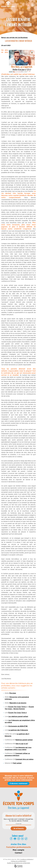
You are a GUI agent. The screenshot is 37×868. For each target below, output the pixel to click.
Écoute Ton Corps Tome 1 (17, 707)
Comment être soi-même (24, 759)
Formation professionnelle (18, 847)
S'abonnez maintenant (19, 783)
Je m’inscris (18, 828)
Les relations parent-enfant (18, 716)
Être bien (13, 693)
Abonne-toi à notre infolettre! (18, 816)
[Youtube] (15, 839)
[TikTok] (26, 839)
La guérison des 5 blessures (18, 730)
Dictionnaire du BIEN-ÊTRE (18, 726)
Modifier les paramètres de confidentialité (19, 863)
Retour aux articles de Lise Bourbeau (14, 38)
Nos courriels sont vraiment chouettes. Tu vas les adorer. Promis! (18, 820)
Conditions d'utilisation (27, 859)
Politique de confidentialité (18, 861)
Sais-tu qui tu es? (22, 744)
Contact (18, 853)
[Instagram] (19, 839)
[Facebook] (11, 839)
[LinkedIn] (22, 839)
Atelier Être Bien (18, 844)
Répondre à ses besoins (18, 703)
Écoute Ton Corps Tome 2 (18, 713)
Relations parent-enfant (24, 740)
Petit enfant (17, 763)
